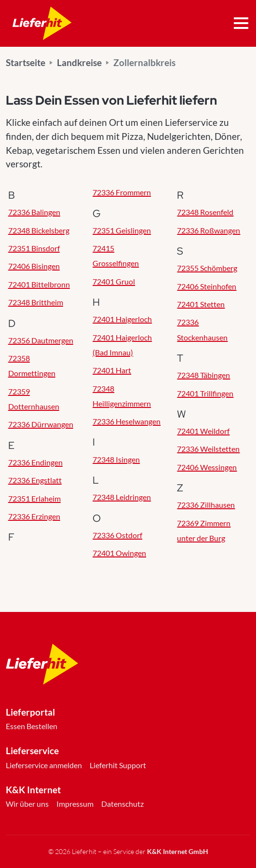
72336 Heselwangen (127, 421)
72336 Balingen (34, 212)
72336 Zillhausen (206, 505)
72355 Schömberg (207, 268)
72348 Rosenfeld (205, 212)
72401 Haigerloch (122, 319)
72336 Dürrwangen (41, 424)
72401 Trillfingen (205, 393)
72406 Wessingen (207, 467)
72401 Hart (112, 370)
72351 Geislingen (122, 230)
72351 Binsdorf (34, 248)
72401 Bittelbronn (39, 284)
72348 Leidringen (122, 497)
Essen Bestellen (32, 726)
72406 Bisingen (34, 266)
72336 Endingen (35, 462)
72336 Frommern (122, 192)
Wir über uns (27, 804)
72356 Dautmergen (41, 340)
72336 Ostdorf (117, 535)
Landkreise (79, 62)
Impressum (75, 804)
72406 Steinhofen (207, 286)
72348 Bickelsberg (39, 230)
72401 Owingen (119, 553)
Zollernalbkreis (144, 62)
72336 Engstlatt (35, 480)
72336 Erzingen (34, 516)
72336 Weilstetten (208, 449)
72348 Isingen (116, 459)
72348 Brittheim (36, 302)
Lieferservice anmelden (44, 765)
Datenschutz (122, 804)
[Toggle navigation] (241, 23)
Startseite (26, 62)
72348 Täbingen (203, 375)
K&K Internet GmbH (178, 851)
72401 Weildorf (203, 431)
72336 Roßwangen (209, 230)
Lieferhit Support (118, 765)
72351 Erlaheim (34, 498)
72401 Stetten (201, 304)
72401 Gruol (114, 281)
